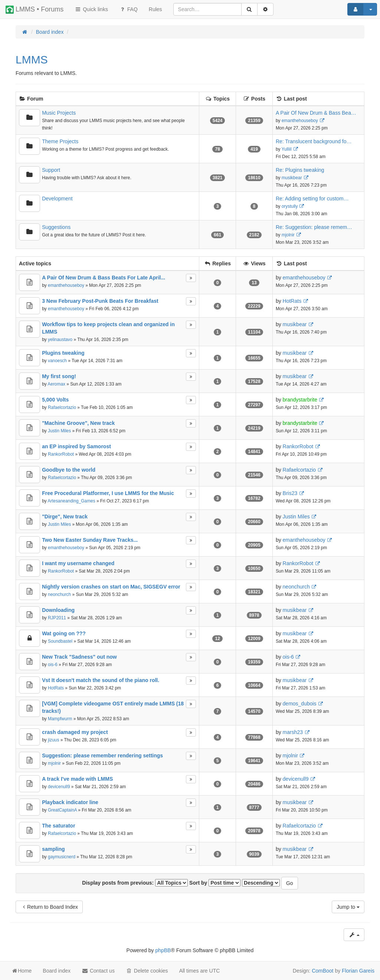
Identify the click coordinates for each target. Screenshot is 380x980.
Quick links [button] (91, 9)
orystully (290, 206)
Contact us (98, 971)
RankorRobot (61, 454)
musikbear (292, 178)
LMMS (32, 60)
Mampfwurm (60, 719)
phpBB (163, 950)
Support (51, 170)
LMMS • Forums (35, 10)
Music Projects (59, 113)
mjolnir (288, 235)
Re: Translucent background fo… (314, 141)
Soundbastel (60, 641)
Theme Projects (60, 141)
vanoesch (57, 361)
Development (57, 199)
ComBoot (322, 971)
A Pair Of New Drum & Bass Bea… (316, 113)
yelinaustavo (60, 340)
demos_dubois (300, 704)
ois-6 (53, 665)
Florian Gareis (358, 971)
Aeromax (56, 384)
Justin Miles (59, 431)
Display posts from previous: (135, 883)
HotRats (292, 301)
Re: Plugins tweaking (300, 170)
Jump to (348, 907)
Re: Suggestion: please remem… (314, 227)
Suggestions (56, 227)
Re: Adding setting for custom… (312, 199)
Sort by (215, 883)
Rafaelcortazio (62, 407)
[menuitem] (155, 9)
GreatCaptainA (62, 810)
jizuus (53, 740)
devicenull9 (59, 787)
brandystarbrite (300, 400)
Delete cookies (147, 971)
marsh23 (293, 732)
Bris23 (290, 493)
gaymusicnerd (62, 857)
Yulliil (287, 149)
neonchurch (59, 594)
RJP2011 (57, 618)
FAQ (128, 9)
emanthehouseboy (300, 121)
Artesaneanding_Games (71, 501)
